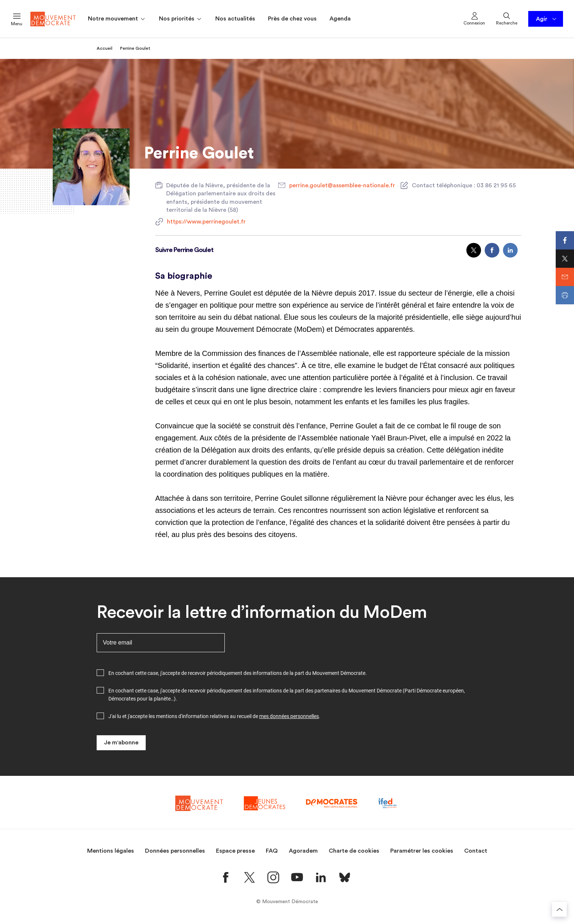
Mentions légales (111, 851)
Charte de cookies (354, 851)
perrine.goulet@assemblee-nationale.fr (342, 185)
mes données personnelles (289, 716)
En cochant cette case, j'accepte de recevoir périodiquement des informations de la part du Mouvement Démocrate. (238, 673)
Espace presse (235, 851)
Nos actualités (235, 19)
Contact (476, 851)
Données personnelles (175, 851)
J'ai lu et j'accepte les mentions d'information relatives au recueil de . (214, 716)
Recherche (507, 18)
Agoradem (303, 851)
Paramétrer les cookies (422, 851)
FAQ (272, 851)
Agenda (340, 19)
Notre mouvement (117, 19)
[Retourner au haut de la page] (559, 909)
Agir (547, 19)
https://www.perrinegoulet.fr (206, 222)
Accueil (105, 48)
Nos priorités (181, 19)
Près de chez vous (292, 19)
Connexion (474, 18)
